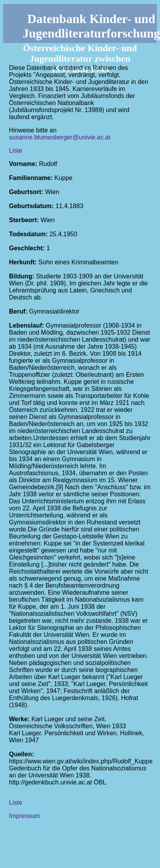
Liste (16, 151)
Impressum (24, 816)
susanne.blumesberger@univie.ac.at (60, 137)
